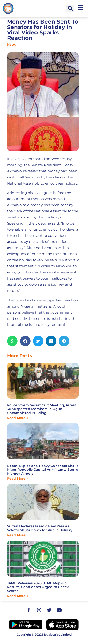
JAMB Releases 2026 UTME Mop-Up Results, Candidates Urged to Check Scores (38, 587)
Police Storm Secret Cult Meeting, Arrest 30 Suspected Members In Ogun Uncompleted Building (42, 409)
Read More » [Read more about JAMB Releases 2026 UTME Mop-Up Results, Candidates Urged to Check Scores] (18, 596)
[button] (70, 9)
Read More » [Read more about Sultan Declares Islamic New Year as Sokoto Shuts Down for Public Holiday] (18, 535)
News (12, 45)
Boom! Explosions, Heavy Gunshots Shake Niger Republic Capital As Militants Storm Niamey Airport (43, 470)
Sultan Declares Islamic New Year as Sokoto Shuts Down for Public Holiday (40, 528)
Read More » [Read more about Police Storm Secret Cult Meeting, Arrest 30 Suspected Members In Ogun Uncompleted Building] (18, 418)
